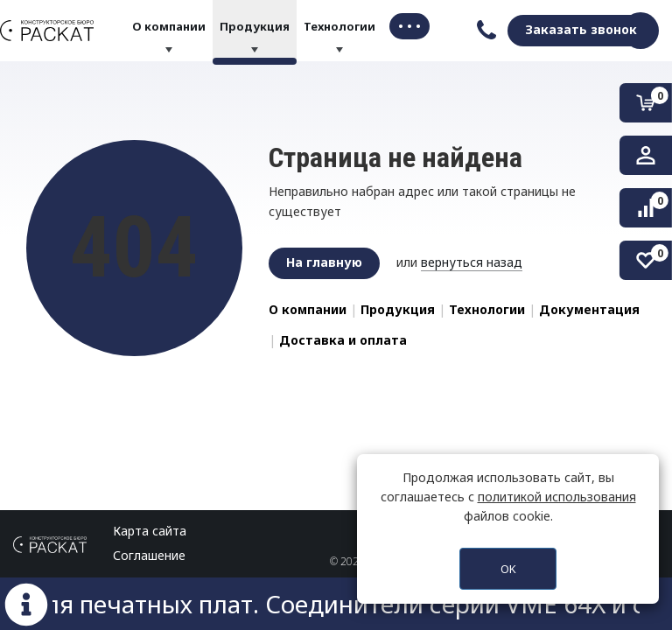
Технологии (339, 26)
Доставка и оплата (343, 340)
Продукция (255, 26)
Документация (589, 309)
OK (508, 569)
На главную (324, 262)
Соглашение (149, 555)
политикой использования (557, 497)
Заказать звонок (581, 29)
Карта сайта (150, 531)
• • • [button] (409, 26)
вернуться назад (472, 262)
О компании (169, 26)
